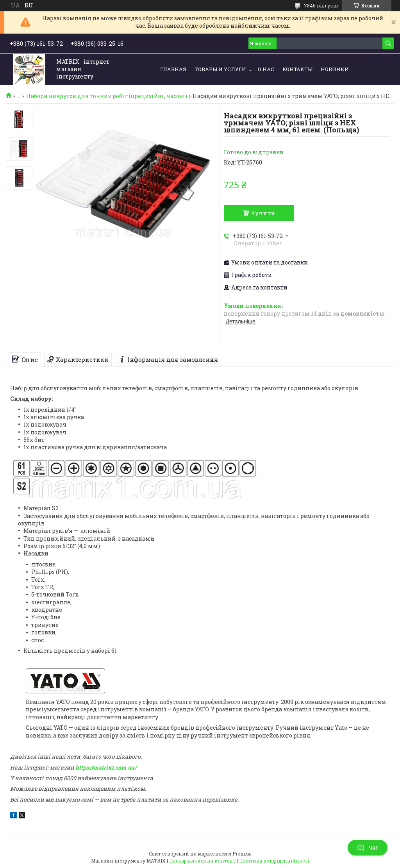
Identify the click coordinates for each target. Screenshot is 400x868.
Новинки (335, 69)
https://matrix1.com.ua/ (106, 767)
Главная (173, 69)
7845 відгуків (321, 5)
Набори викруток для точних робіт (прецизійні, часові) (107, 96)
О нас (266, 69)
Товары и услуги (220, 69)
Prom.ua (242, 854)
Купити (263, 213)
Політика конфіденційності (274, 861)
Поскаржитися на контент (202, 861)
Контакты (297, 69)
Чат (368, 848)
